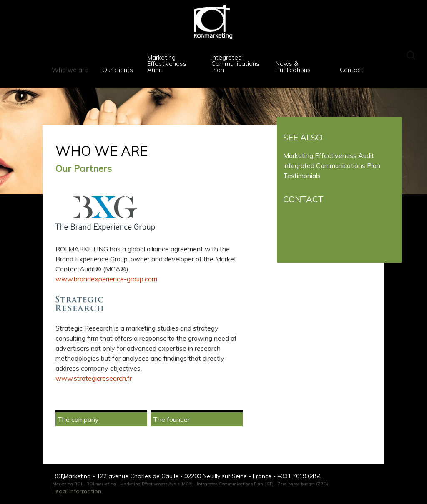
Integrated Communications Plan (235, 64)
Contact (352, 70)
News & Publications (293, 67)
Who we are (70, 70)
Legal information (77, 491)
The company (78, 419)
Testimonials (302, 176)
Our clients (118, 70)
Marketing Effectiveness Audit (167, 64)
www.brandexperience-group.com (106, 279)
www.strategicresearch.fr (94, 378)
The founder (171, 419)
